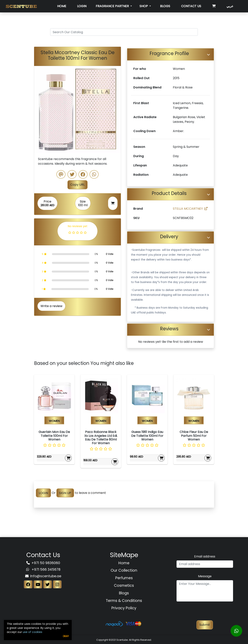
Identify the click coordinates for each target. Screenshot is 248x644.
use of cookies (32, 632)
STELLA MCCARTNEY (190, 209)
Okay (66, 636)
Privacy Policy (124, 608)
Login (82, 6)
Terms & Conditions (124, 601)
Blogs (165, 6)
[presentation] (205, 613)
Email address (205, 556)
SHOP (144, 6)
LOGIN (43, 493)
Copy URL (77, 185)
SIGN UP (65, 493)
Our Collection (124, 570)
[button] (41, 109)
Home (62, 6)
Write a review (51, 306)
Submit (205, 625)
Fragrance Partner (113, 6)
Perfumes (124, 578)
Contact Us (191, 6)
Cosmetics (124, 586)
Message (205, 576)
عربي (230, 6)
